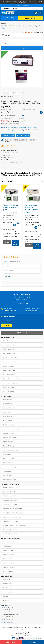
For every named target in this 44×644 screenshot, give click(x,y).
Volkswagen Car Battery (9, 480)
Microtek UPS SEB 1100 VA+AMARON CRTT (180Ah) (11, 208)
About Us (10, 627)
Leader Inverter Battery (9, 341)
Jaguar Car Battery (8, 442)
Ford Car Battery (7, 416)
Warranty (5, 596)
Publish (7, 276)
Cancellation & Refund (9, 592)
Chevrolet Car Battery (9, 408)
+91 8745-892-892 (30, 19)
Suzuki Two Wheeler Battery (10, 500)
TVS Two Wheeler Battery (10, 504)
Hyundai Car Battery (8, 425)
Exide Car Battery (8, 559)
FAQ (40, 627)
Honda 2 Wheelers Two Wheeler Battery (14, 513)
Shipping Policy (7, 584)
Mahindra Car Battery (9, 433)
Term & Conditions (8, 588)
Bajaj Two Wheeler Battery (10, 488)
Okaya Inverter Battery (9, 353)
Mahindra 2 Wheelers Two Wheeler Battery (14, 526)
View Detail (15, 243)
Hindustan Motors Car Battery (11, 429)
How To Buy (6, 600)
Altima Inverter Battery (9, 391)
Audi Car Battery (7, 399)
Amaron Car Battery (8, 555)
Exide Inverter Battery (9, 375)
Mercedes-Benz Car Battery (10, 450)
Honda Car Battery (8, 420)
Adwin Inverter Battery (9, 387)
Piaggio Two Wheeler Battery (11, 530)
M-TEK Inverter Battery (9, 366)
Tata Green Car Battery (9, 567)
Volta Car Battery (7, 546)
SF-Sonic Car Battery (8, 563)
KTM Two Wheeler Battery (10, 534)
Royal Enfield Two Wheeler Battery (12, 517)
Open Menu (22, 35)
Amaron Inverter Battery (9, 370)
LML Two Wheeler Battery (10, 496)
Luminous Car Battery (9, 542)
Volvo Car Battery (8, 475)
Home (3, 24)
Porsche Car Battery (8, 446)
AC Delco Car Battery (8, 571)
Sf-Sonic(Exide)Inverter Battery (11, 379)
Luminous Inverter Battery (10, 345)
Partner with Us (19, 627)
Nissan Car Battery (8, 454)
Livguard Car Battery (8, 550)
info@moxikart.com (9, 622)
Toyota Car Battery (8, 471)
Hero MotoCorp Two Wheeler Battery (13, 509)
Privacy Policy (7, 579)
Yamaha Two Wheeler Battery (11, 521)
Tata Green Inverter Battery (10, 383)
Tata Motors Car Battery (9, 467)
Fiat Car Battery (7, 412)
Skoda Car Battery (8, 463)
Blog (22, 629)
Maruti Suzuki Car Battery (10, 437)
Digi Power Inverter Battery (10, 358)
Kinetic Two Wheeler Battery (10, 492)
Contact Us (17, 5)
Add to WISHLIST (18, 93)
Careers (27, 627)
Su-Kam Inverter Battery (9, 349)
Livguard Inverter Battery (10, 362)
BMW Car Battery (7, 404)
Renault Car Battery (8, 458)
